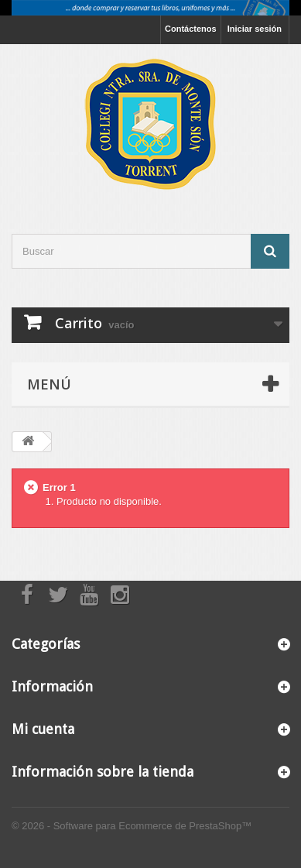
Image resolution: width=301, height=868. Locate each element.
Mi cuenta (43, 729)
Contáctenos (191, 29)
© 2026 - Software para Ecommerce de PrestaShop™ (132, 826)
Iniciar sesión (255, 29)
